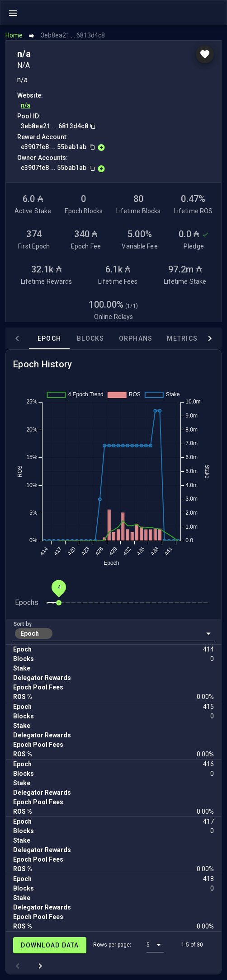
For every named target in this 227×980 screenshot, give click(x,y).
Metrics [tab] (182, 338)
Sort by (22, 624)
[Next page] (40, 966)
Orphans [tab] (136, 338)
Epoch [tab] (49, 338)
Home (14, 35)
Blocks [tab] (91, 338)
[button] (113, 633)
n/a (26, 105)
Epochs (27, 603)
